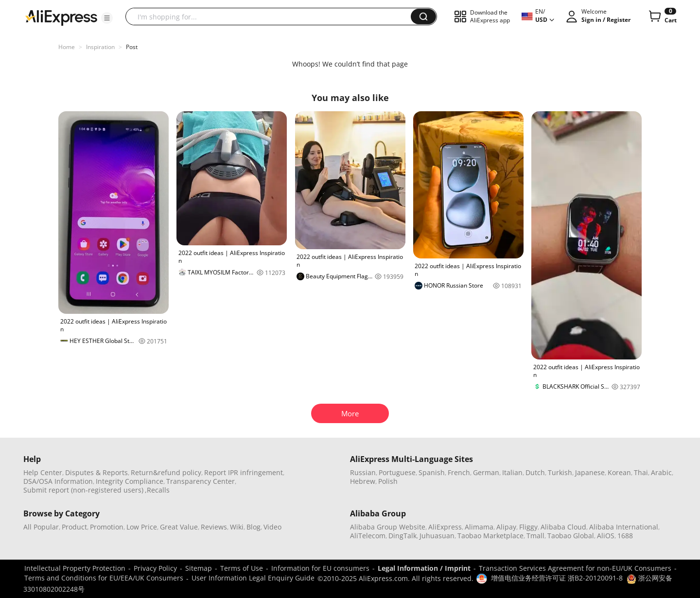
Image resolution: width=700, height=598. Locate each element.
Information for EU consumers (320, 568)
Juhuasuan (437, 536)
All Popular (41, 527)
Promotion (107, 527)
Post (132, 47)
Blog (254, 527)
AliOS (606, 536)
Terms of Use (242, 568)
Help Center (43, 472)
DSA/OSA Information (58, 481)
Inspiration (100, 47)
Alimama (479, 527)
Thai (641, 472)
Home (67, 47)
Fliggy (528, 527)
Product (74, 527)
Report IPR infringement (244, 472)
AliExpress (445, 527)
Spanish (432, 472)
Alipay (506, 527)
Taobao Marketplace (490, 536)
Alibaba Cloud (563, 527)
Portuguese (397, 472)
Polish (388, 481)
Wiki (237, 527)
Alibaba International (624, 527)
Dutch (535, 472)
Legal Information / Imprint (424, 568)
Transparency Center (201, 481)
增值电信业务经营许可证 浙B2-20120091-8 (557, 578)
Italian (512, 472)
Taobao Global (571, 536)
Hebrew (363, 481)
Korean (619, 472)
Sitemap (199, 568)
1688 (625, 536)
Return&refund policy (166, 472)
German (486, 472)
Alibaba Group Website (388, 527)
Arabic (661, 472)
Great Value (179, 527)
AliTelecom (368, 536)
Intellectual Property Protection (75, 568)
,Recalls (157, 490)
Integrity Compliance (130, 481)
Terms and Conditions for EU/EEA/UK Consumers (104, 578)
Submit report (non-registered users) (83, 490)
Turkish (560, 472)
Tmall (535, 536)
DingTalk (402, 536)
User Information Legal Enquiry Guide (253, 578)
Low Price (142, 527)
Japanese (590, 472)
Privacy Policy (155, 568)
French (459, 472)
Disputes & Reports (96, 472)
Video (272, 527)
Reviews (214, 527)
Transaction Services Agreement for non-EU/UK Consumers (575, 568)
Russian (363, 472)
